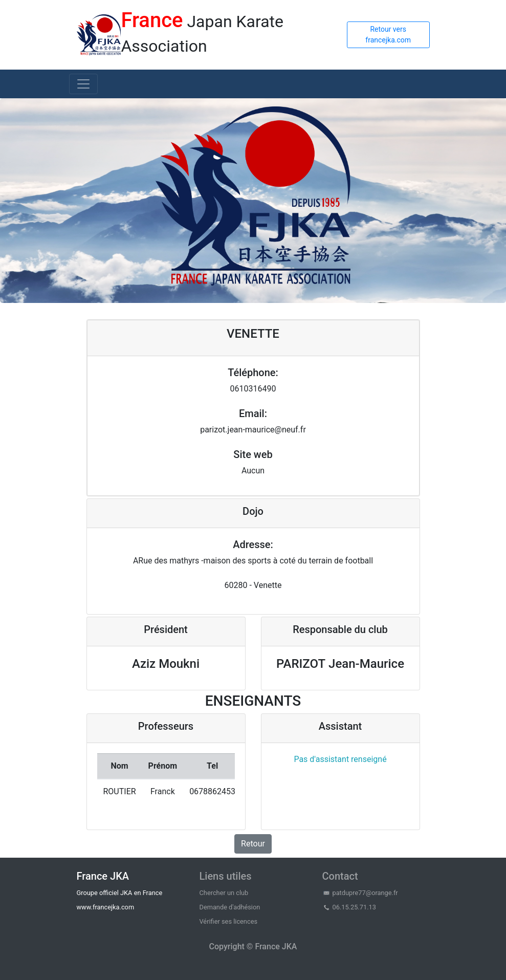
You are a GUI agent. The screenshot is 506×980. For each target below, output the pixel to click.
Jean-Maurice (366, 664)
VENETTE (253, 334)
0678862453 (212, 791)
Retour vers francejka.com (388, 35)
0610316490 (253, 389)
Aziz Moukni (166, 664)
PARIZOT (301, 664)
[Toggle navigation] (83, 84)
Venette (268, 585)
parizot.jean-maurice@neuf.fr (253, 430)
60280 (236, 585)
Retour (253, 844)
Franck (163, 791)
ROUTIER (120, 791)
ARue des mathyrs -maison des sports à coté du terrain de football (253, 561)
